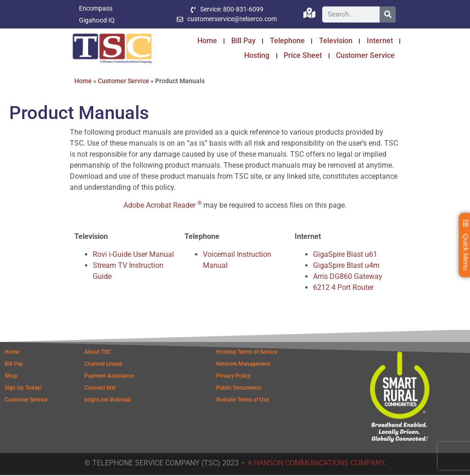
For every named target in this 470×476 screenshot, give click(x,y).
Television (336, 41)
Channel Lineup (104, 365)
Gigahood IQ (97, 20)
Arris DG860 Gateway (348, 277)
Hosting (257, 55)
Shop (11, 377)
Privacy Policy (233, 377)
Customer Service (365, 55)
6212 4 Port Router (343, 288)
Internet (380, 41)
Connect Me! (100, 389)
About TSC (98, 353)
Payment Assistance (109, 377)
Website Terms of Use (243, 401)
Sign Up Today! (23, 389)
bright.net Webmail (108, 401)
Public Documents (239, 389)
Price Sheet (303, 55)
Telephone (287, 41)
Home (207, 41)
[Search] (388, 14)
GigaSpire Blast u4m (346, 266)
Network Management (243, 365)
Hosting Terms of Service (247, 353)
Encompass (96, 8)
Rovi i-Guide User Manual (133, 255)
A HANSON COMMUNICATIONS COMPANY (316, 464)
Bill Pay (243, 41)
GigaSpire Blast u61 (345, 255)
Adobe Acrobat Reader (162, 206)
